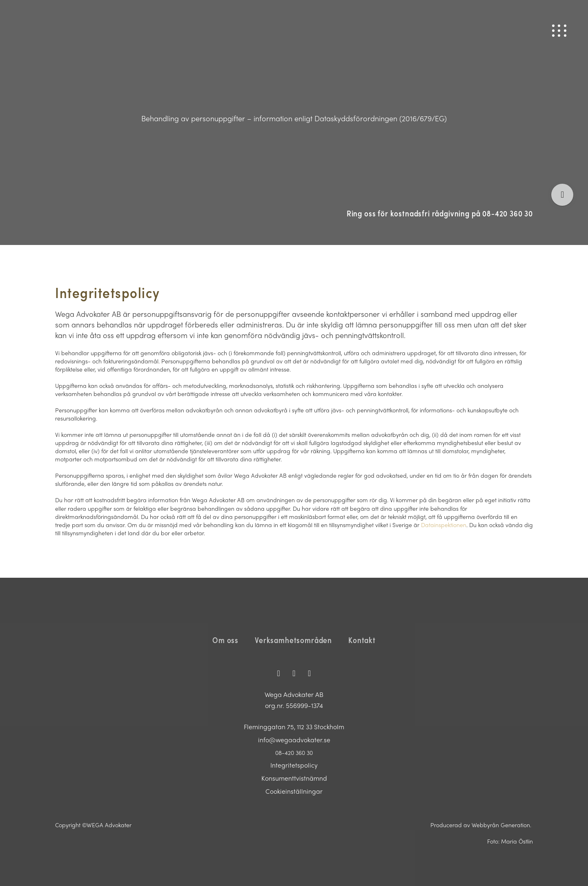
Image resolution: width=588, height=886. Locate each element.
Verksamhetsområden (293, 640)
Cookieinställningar (294, 791)
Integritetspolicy (294, 765)
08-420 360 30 (294, 752)
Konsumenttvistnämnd (294, 778)
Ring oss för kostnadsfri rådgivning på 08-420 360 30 (440, 213)
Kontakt (362, 640)
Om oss (225, 640)
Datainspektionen (444, 525)
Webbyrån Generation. (502, 825)
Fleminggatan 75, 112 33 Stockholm (294, 727)
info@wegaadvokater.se (294, 740)
